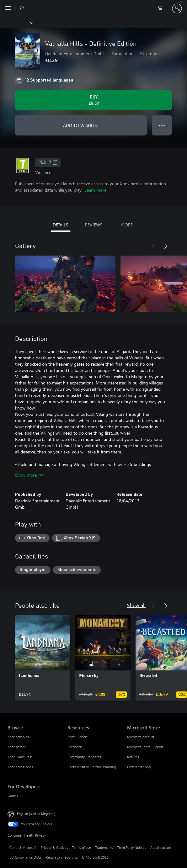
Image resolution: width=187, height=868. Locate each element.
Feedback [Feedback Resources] (75, 747)
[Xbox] (16, 22)
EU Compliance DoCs (26, 857)
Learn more (95, 190)
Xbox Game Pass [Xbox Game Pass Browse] (20, 757)
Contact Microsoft (23, 847)
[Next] (166, 246)
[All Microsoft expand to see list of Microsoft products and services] (8, 8)
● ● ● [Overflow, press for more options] (162, 125)
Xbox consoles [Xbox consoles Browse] (18, 737)
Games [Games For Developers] (13, 796)
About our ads (161, 847)
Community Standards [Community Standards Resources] (84, 757)
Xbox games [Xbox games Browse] (17, 747)
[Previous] (153, 246)
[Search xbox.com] (22, 8)
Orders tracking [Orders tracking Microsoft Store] (139, 767)
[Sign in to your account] (177, 8)
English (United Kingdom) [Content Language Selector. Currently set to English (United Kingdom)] (36, 814)
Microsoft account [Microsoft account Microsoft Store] (141, 737)
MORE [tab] (127, 225)
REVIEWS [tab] (94, 225)
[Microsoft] (93, 5)
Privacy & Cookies (54, 847)
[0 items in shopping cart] (162, 8)
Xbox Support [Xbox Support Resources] (77, 737)
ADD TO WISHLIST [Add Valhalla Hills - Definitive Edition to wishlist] (81, 125)
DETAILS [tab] (60, 225)
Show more (29, 475)
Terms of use (82, 847)
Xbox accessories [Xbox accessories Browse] (20, 767)
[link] (43, 658)
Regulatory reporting (62, 857)
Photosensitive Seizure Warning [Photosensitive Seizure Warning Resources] (92, 767)
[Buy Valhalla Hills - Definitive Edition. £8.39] (93, 100)
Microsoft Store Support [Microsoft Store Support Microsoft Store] (145, 747)
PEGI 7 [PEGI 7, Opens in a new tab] (48, 162)
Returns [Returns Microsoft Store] (133, 757)
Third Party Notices (132, 847)
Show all (136, 605)
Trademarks (104, 847)
